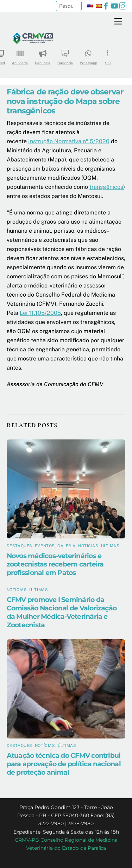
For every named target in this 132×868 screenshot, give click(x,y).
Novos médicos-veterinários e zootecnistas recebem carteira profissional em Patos (55, 564)
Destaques (20, 546)
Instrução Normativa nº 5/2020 (69, 141)
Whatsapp (89, 55)
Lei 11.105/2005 (40, 313)
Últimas (110, 546)
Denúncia (43, 55)
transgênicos (106, 187)
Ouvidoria (65, 55)
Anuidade (20, 55)
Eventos (45, 546)
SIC (108, 55)
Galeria (67, 546)
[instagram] (123, 5)
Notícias (88, 546)
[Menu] (118, 22)
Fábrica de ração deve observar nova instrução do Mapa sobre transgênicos (65, 101)
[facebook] (106, 5)
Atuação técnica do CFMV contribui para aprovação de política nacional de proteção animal (64, 764)
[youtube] (114, 5)
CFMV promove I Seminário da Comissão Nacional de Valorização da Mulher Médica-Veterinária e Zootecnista (62, 612)
